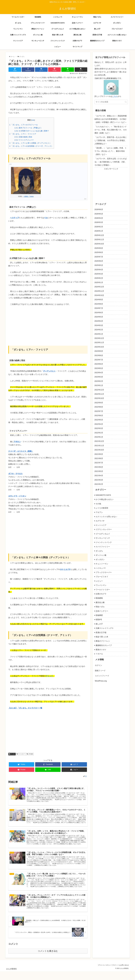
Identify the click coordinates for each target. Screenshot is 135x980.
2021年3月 (99, 480)
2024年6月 (99, 313)
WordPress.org (101, 681)
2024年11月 (99, 291)
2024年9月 (99, 300)
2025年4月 (99, 270)
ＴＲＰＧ (99, 654)
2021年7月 (99, 463)
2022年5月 (99, 420)
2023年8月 (99, 355)
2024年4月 (99, 321)
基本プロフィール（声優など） (28, 128)
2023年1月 (99, 385)
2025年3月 (99, 274)
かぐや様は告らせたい (105, 499)
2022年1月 (99, 437)
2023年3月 (99, 377)
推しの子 (99, 624)
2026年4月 (99, 218)
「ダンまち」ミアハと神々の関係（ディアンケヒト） (30, 143)
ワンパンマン (101, 585)
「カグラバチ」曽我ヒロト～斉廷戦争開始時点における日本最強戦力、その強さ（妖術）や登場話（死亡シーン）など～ (111, 119)
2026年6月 (99, 209)
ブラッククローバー (104, 572)
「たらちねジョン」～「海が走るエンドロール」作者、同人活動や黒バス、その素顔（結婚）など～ (111, 130)
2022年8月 (99, 407)
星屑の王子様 (101, 633)
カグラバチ (100, 521)
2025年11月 (99, 240)
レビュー (99, 581)
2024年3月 (99, 325)
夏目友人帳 (100, 602)
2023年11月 (99, 343)
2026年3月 (99, 222)
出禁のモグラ (101, 594)
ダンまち (12, 754)
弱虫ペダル (100, 607)
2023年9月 (99, 351)
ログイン (98, 665)
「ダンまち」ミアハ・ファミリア (23, 134)
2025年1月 (99, 282)
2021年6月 (99, 467)
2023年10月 (99, 347)
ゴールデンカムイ (103, 534)
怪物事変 (99, 615)
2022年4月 (99, 424)
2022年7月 (99, 411)
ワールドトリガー (103, 590)
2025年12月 (99, 235)
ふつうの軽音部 (102, 508)
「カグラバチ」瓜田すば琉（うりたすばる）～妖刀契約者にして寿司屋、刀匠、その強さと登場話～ (111, 162)
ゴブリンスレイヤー (104, 529)
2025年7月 (99, 257)
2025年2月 (99, 278)
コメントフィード (102, 676)
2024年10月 (99, 295)
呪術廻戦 (99, 598)
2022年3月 (99, 428)
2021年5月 (99, 471)
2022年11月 (99, 394)
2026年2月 (99, 227)
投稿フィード (100, 671)
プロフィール (113, 974)
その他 (98, 504)
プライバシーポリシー (100, 974)
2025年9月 (99, 248)
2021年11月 (99, 446)
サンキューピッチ (103, 538)
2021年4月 (99, 476)
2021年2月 (99, 484)
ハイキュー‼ (101, 568)
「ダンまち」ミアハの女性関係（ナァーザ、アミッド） (31, 146)
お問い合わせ (124, 974)
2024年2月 (99, 330)
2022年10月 (99, 398)
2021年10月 (99, 450)
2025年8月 (99, 252)
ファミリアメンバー (24, 140)
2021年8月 (99, 458)
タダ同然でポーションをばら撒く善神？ (32, 131)
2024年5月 (99, 317)
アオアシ (99, 512)
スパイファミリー (103, 547)
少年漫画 (30, 754)
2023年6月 (99, 364)
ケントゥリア (101, 525)
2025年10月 (99, 244)
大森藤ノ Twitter (29, 196)
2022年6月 (99, 416)
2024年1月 (99, 334)
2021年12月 (99, 441)
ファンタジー (21, 754)
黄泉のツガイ (101, 650)
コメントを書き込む (48, 960)
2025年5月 (99, 265)
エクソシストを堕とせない (106, 517)
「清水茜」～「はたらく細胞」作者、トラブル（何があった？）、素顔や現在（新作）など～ (111, 151)
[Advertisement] (48, 323)
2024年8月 (99, 304)
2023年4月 (99, 373)
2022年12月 (99, 390)
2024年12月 (99, 287)
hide (33, 120)
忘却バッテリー (102, 611)
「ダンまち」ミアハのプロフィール (24, 125)
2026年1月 (99, 231)
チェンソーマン (102, 564)
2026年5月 (99, 214)
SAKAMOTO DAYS (103, 495)
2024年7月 (99, 308)
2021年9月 (99, 454)
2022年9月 (99, 403)
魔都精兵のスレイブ (104, 645)
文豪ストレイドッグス (105, 628)
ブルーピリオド (102, 577)
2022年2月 (99, 433)
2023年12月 (99, 338)
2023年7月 (99, 360)
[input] (111, 102)
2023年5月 (99, 368)
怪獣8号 (99, 620)
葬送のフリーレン (103, 641)
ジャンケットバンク (104, 542)
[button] (126, 102)
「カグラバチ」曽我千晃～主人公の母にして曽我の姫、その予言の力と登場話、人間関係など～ (111, 141)
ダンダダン (100, 560)
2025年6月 (99, 261)
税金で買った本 (102, 637)
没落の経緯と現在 (23, 137)
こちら (115, 96)
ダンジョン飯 (101, 555)
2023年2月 (99, 381)
